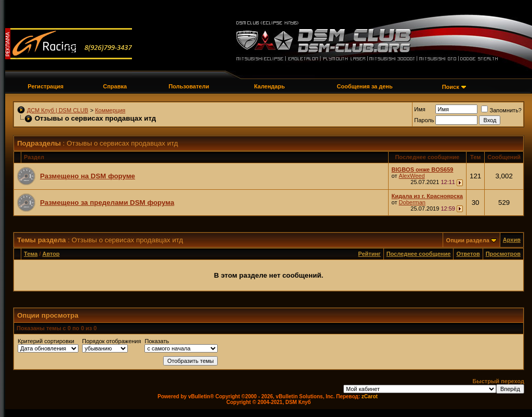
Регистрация (45, 86)
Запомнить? (501, 110)
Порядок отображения (111, 341)
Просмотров (503, 254)
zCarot (370, 396)
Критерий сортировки (46, 341)
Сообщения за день (364, 86)
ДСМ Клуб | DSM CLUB (58, 110)
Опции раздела (468, 240)
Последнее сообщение (419, 254)
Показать (157, 341)
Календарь (269, 86)
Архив (512, 240)
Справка (115, 86)
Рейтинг (369, 254)
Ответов (468, 254)
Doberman (412, 202)
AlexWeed (412, 176)
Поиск (451, 87)
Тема (31, 254)
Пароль (424, 120)
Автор (51, 254)
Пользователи (189, 86)
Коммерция (110, 110)
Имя (420, 109)
